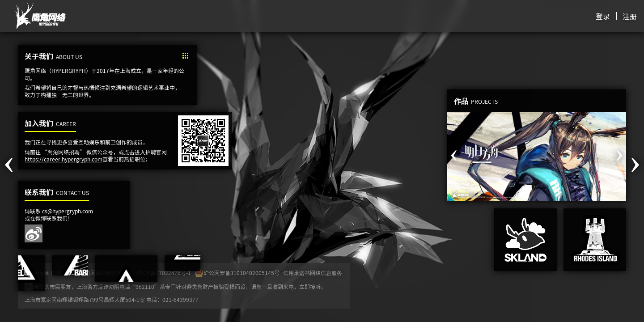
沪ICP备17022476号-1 (163, 273)
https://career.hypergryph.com (64, 159)
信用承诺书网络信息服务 (313, 273)
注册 (630, 16)
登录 (603, 16)
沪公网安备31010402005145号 (237, 273)
